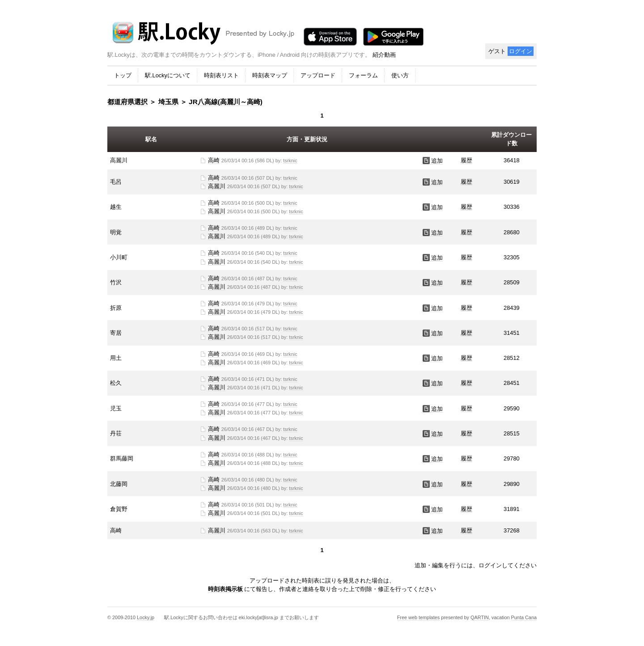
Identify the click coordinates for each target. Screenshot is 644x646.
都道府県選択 (127, 102)
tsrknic (290, 160)
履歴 (466, 160)
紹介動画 (384, 55)
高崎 (214, 160)
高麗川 (217, 186)
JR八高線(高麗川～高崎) (226, 102)
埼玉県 (168, 102)
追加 (432, 161)
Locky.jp (146, 617)
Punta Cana (524, 617)
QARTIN (480, 617)
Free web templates (419, 617)
